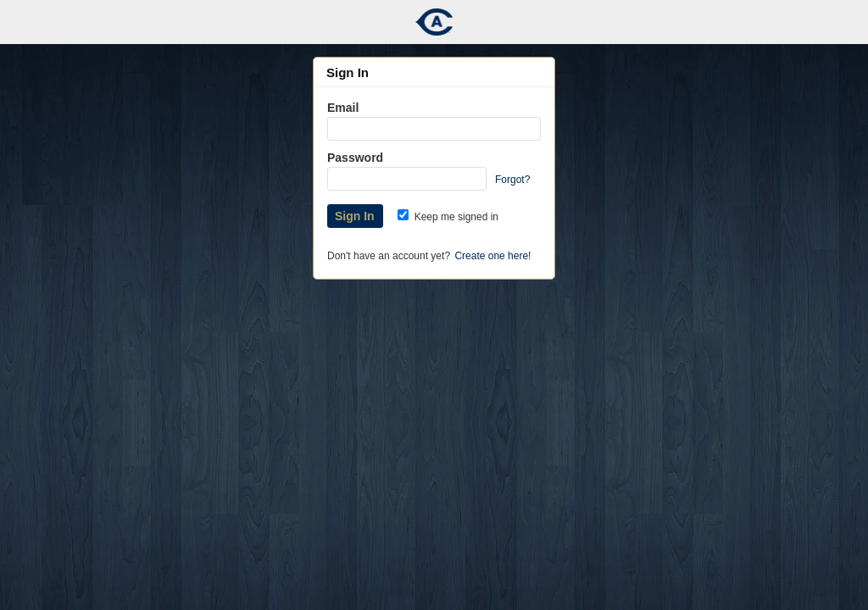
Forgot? (512, 180)
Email (343, 108)
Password (355, 158)
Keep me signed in (448, 217)
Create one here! (492, 256)
